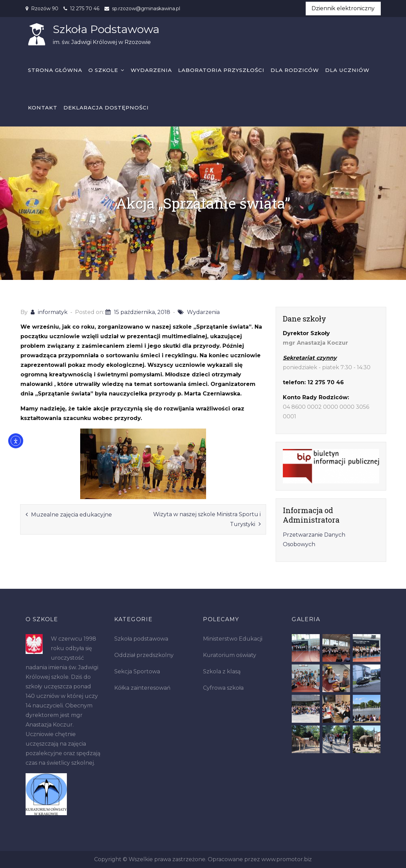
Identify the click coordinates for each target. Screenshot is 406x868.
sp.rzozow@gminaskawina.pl (146, 9)
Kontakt (43, 108)
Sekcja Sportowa (137, 671)
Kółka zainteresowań (142, 688)
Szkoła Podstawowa (106, 29)
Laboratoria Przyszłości (221, 70)
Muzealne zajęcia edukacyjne (71, 515)
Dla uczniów (347, 70)
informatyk (53, 312)
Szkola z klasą (222, 671)
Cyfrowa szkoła (223, 688)
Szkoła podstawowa (141, 639)
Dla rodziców (295, 70)
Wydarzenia (151, 70)
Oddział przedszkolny (144, 655)
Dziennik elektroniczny (343, 8)
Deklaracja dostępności (106, 108)
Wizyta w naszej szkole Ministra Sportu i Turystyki (207, 519)
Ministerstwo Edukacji (233, 639)
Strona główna (55, 70)
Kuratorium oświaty (230, 655)
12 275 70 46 (85, 9)
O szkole (103, 70)
